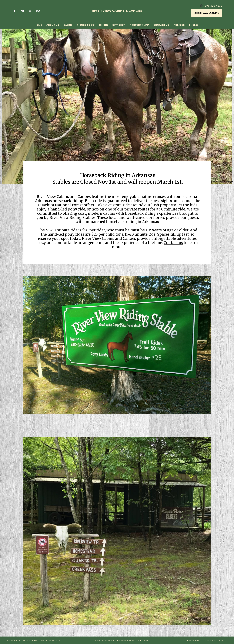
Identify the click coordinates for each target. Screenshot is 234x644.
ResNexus (145, 640)
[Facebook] (15, 11)
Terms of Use (210, 640)
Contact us (173, 243)
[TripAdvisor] (38, 11)
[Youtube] (31, 11)
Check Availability (207, 13)
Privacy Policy (194, 640)
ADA (221, 640)
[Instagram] (23, 11)
